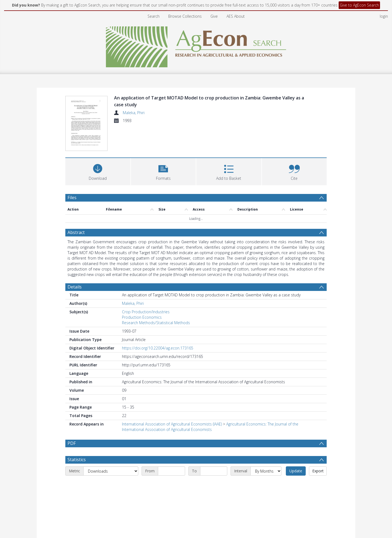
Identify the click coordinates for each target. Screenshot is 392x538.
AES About (236, 16)
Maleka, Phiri (134, 113)
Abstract (76, 232)
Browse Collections (185, 16)
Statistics (77, 473)
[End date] (214, 484)
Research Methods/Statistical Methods (156, 323)
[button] (163, 171)
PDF (72, 443)
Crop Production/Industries (146, 312)
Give (214, 16)
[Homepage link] (196, 45)
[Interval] (266, 484)
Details (75, 287)
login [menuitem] (384, 16)
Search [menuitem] (154, 16)
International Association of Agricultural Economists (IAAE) (172, 424)
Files (72, 197)
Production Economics (142, 317)
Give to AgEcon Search (359, 5)
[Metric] (111, 484)
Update (296, 484)
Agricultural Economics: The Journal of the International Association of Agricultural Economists (210, 427)
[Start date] (171, 484)
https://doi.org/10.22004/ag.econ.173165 (158, 348)
